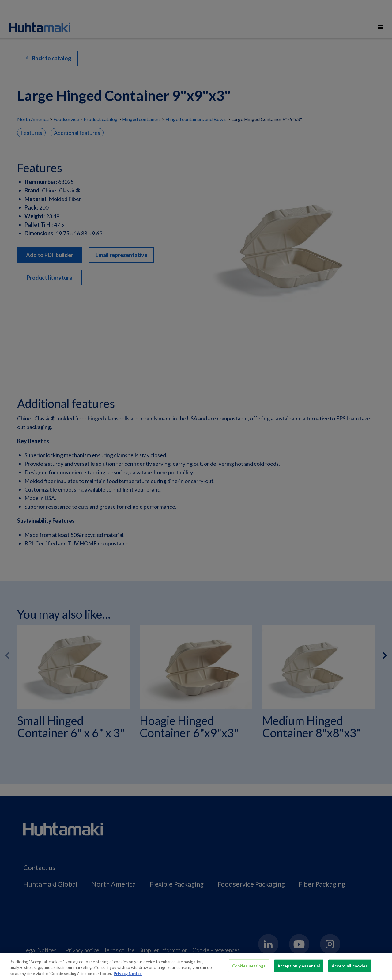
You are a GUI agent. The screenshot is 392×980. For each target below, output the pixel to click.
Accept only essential (299, 968)
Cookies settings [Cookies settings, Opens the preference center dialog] (249, 968)
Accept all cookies (350, 968)
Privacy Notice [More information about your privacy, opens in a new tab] (128, 976)
